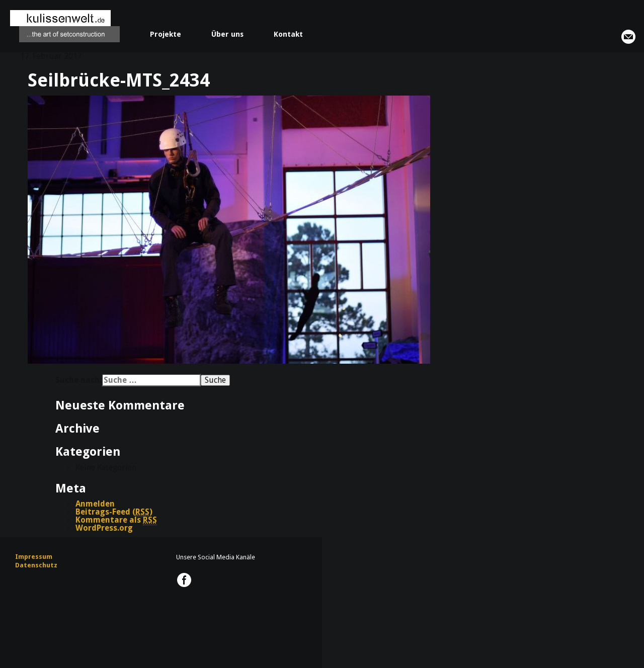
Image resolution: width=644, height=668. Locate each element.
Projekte (166, 34)
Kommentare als (116, 520)
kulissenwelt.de (65, 26)
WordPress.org (104, 528)
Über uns (227, 34)
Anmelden (95, 504)
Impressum (34, 557)
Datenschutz (36, 565)
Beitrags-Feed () (114, 512)
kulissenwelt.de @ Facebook (184, 580)
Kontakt (288, 34)
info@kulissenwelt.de (628, 37)
